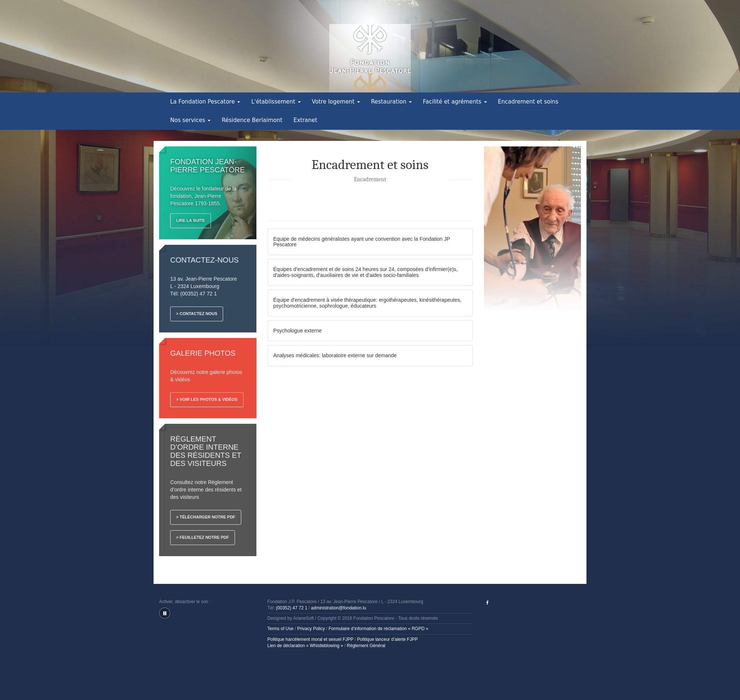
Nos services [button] (190, 120)
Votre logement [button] (336, 102)
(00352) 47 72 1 (292, 608)
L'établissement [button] (276, 102)
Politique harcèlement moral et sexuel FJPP (311, 639)
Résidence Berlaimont (252, 120)
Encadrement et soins (528, 102)
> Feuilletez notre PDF (203, 537)
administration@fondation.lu (339, 608)
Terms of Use (281, 629)
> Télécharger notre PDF (206, 517)
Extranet (305, 120)
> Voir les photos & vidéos (207, 399)
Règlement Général (366, 646)
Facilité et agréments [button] (455, 102)
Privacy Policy (311, 629)
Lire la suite (191, 220)
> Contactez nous (197, 314)
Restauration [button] (391, 102)
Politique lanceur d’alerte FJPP (387, 639)
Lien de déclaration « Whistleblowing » (305, 646)
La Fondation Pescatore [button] (205, 102)
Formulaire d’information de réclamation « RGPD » (378, 629)
